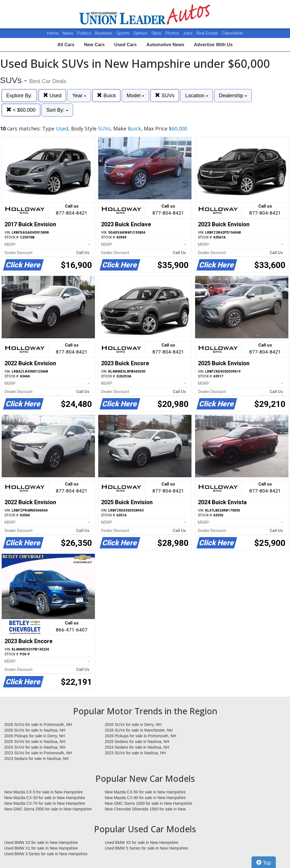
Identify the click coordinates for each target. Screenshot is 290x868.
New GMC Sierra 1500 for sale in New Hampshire (149, 803)
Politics (84, 33)
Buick (106, 95)
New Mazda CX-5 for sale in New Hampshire (44, 792)
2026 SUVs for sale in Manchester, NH (139, 730)
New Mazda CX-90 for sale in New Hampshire (145, 798)
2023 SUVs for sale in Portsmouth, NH (38, 753)
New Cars (94, 45)
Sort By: (57, 110)
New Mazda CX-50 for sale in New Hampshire (145, 792)
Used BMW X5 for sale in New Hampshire (142, 842)
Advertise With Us (213, 45)
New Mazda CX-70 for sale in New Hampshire (45, 803)
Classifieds (233, 33)
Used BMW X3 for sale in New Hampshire (41, 842)
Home (53, 33)
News (68, 33)
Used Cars (126, 45)
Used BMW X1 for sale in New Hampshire (41, 848)
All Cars (66, 45)
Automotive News (165, 45)
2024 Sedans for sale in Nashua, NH (137, 747)
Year (79, 96)
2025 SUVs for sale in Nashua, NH (35, 742)
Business (104, 33)
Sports (123, 33)
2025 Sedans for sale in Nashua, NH (137, 742)
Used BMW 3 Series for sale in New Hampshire (46, 854)
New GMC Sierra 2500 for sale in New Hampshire (48, 809)
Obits (157, 33)
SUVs (165, 95)
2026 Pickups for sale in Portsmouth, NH (140, 736)
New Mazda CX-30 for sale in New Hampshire (45, 798)
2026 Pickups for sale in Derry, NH (35, 736)
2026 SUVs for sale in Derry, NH (133, 725)
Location (197, 96)
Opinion (141, 33)
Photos (173, 33)
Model (135, 96)
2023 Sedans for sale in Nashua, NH (36, 759)
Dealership (233, 96)
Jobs (188, 33)
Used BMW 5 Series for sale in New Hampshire (146, 848)
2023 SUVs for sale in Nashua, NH (135, 753)
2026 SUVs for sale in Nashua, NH (35, 730)
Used (52, 95)
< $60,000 (21, 110)
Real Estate (208, 33)
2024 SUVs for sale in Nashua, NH (35, 747)
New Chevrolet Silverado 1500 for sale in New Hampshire (145, 809)
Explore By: (19, 96)
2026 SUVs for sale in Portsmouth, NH (38, 725)
